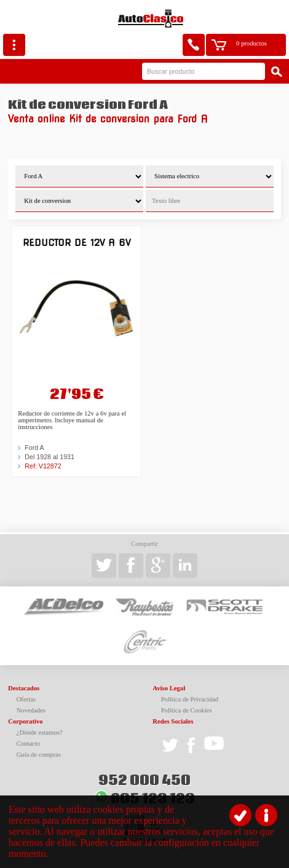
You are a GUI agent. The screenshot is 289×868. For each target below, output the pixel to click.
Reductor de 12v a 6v (77, 243)
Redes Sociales (173, 721)
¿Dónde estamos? (40, 732)
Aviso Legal (169, 688)
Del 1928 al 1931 (49, 457)
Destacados (24, 688)
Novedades (31, 710)
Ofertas (26, 699)
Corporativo (25, 721)
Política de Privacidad (190, 699)
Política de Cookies (187, 710)
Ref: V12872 (43, 466)
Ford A (34, 448)
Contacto (28, 744)
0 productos (251, 43)
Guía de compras (39, 755)
